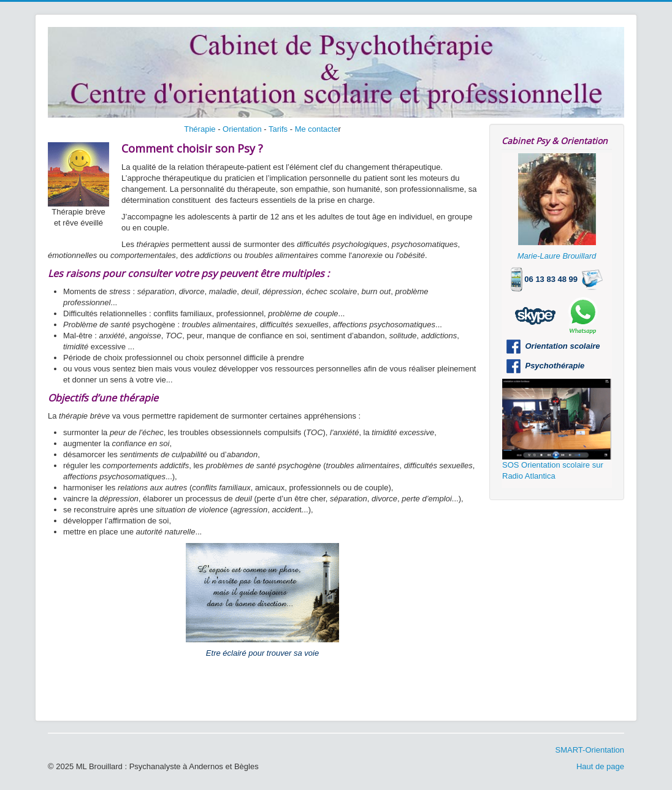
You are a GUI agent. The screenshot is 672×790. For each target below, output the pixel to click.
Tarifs (278, 129)
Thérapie (200, 129)
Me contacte (317, 129)
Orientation (242, 129)
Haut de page (600, 766)
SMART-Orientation (590, 750)
